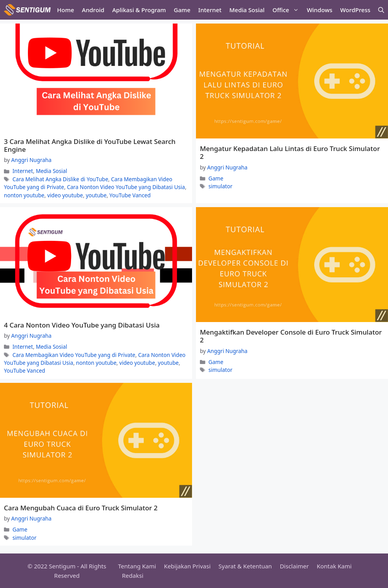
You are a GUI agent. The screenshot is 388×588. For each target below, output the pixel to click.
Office (288, 10)
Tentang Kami (137, 566)
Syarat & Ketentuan (245, 566)
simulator (221, 186)
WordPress (355, 10)
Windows (319, 10)
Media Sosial (247, 10)
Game (182, 10)
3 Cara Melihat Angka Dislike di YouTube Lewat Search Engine (90, 145)
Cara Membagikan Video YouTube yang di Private (74, 355)
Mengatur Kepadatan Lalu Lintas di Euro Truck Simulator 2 (290, 152)
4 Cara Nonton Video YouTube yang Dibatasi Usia (82, 325)
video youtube (65, 195)
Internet (210, 10)
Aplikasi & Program (139, 10)
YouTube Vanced (130, 195)
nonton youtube (24, 195)
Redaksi (133, 575)
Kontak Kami (334, 566)
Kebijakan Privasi (187, 566)
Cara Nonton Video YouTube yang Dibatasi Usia (126, 187)
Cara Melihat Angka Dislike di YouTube (60, 179)
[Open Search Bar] (381, 10)
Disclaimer (294, 566)
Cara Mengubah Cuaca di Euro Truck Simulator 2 (81, 508)
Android (93, 10)
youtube (96, 195)
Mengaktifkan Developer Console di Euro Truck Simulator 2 (291, 336)
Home (65, 10)
